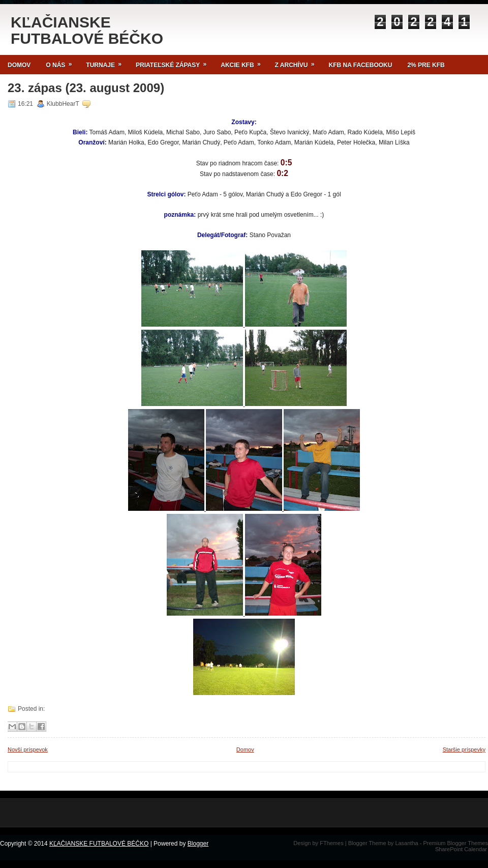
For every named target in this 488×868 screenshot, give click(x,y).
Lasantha (406, 843)
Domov (19, 65)
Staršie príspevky (464, 749)
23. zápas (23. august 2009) (86, 88)
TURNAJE (107, 62)
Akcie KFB (244, 62)
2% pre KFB (426, 65)
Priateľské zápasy (174, 62)
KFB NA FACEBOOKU (361, 65)
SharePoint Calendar (461, 849)
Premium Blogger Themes (455, 843)
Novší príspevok (28, 749)
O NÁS (62, 62)
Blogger (198, 844)
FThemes (331, 843)
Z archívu (298, 62)
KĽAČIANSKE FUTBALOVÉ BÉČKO (87, 30)
